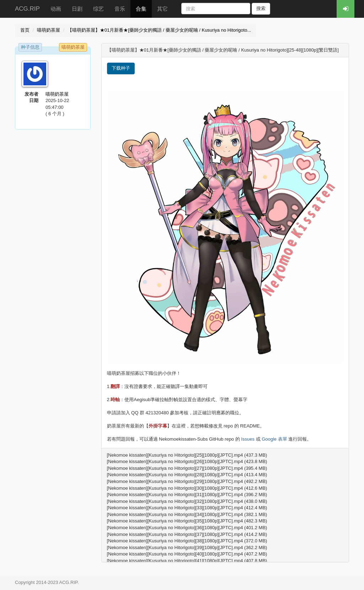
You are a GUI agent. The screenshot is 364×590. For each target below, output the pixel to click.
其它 (162, 9)
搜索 (261, 8)
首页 (25, 30)
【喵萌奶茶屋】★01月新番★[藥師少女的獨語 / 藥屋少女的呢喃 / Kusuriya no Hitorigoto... (159, 30)
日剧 (77, 9)
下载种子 (121, 68)
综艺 (98, 9)
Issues (248, 439)
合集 (141, 9)
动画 (56, 9)
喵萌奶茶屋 (49, 30)
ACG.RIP (27, 9)
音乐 (120, 9)
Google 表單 (274, 439)
